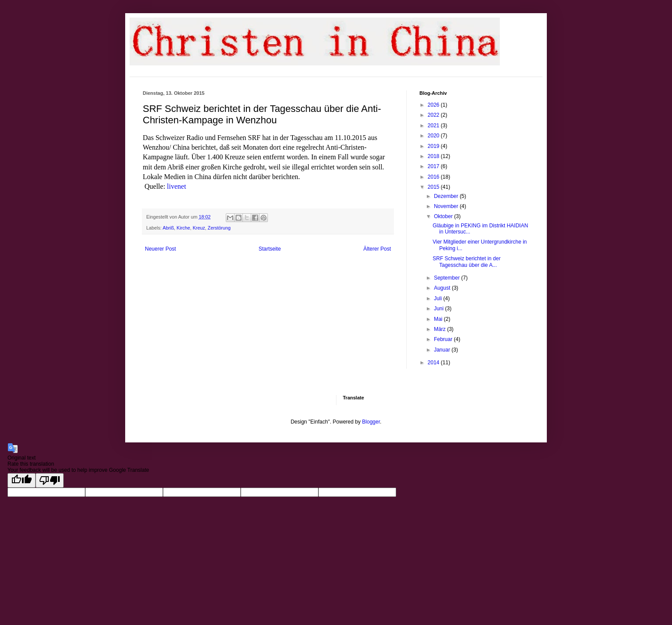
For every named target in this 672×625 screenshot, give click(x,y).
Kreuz (199, 228)
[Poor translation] (50, 480)
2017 (434, 166)
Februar (444, 339)
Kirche (183, 228)
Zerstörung (219, 228)
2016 (434, 177)
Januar (443, 350)
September (448, 278)
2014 (434, 363)
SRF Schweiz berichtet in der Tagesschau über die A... (467, 262)
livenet (177, 186)
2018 (434, 156)
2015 (434, 187)
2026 (434, 105)
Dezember (447, 196)
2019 (434, 146)
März (441, 329)
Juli (439, 298)
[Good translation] (22, 480)
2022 (434, 115)
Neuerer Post (161, 249)
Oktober (444, 216)
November (447, 206)
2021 (434, 126)
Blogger (371, 422)
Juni (439, 309)
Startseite (270, 249)
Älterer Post (377, 249)
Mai (439, 319)
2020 (434, 136)
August (443, 288)
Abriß (168, 228)
